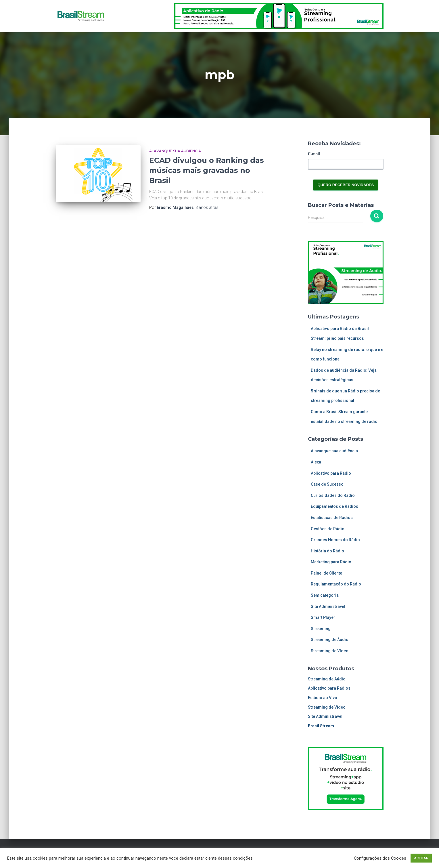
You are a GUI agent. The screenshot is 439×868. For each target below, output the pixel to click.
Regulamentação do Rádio (336, 584)
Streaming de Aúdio (327, 679)
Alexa (316, 462)
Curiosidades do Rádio (333, 495)
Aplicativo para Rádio (331, 473)
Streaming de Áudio (330, 640)
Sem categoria (325, 595)
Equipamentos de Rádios (334, 506)
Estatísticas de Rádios (332, 518)
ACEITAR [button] (421, 858)
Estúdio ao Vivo (323, 698)
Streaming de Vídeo (330, 651)
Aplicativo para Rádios (329, 688)
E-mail (314, 154)
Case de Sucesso (327, 484)
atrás (207, 207)
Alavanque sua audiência (175, 151)
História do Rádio (327, 551)
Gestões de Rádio (328, 529)
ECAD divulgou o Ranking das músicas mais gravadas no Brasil (207, 170)
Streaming (321, 629)
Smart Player (323, 617)
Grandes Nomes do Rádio (335, 540)
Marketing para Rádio (331, 562)
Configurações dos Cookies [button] (380, 858)
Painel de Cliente (326, 573)
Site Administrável (328, 606)
